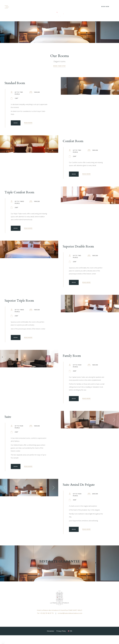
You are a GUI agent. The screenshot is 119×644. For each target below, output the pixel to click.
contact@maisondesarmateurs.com (70, 622)
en (71, 640)
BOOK (74, 122)
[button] (51, 103)
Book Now (105, 6)
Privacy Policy (61, 640)
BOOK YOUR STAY (59, 66)
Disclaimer (51, 640)
